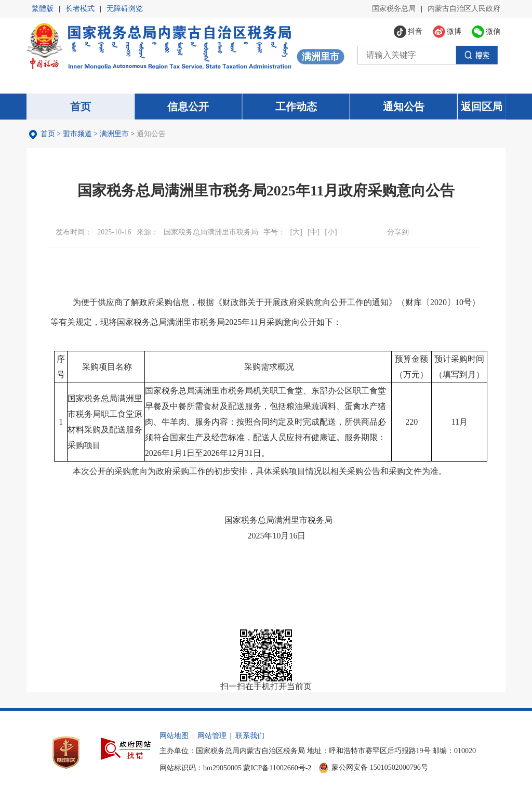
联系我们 (250, 736)
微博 (435, 232)
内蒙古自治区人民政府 (464, 9)
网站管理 (212, 736)
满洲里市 (114, 134)
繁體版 (43, 9)
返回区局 (482, 107)
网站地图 (174, 736)
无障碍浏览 (125, 9)
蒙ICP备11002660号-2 (277, 768)
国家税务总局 (394, 9)
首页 (48, 134)
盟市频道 (77, 134)
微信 (418, 232)
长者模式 (80, 9)
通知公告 (151, 134)
